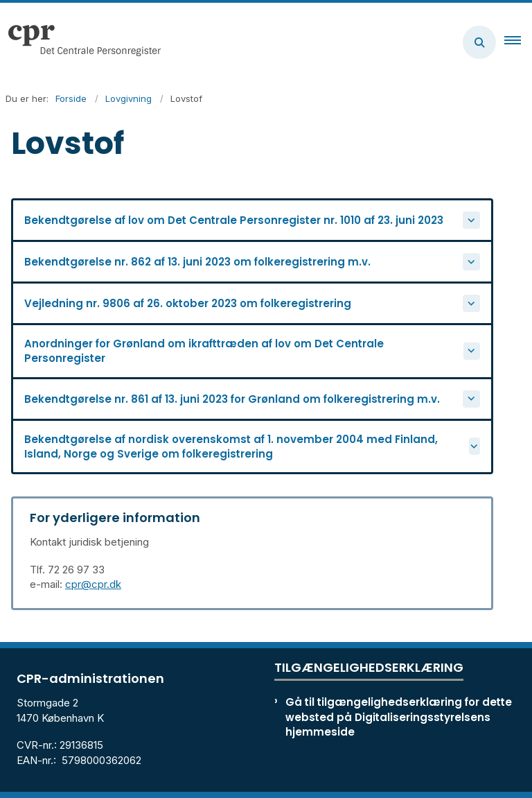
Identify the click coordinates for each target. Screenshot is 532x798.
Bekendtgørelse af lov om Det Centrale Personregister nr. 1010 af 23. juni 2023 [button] (234, 220)
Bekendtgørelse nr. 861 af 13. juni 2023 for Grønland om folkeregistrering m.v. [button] (232, 399)
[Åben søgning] (479, 42)
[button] (518, 42)
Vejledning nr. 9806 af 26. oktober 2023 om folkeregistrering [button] (188, 303)
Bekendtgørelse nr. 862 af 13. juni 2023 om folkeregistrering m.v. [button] (197, 262)
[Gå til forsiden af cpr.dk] (80, 42)
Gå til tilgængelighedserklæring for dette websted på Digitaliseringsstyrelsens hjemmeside (399, 717)
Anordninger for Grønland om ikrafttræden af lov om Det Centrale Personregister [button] (204, 351)
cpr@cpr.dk (93, 584)
